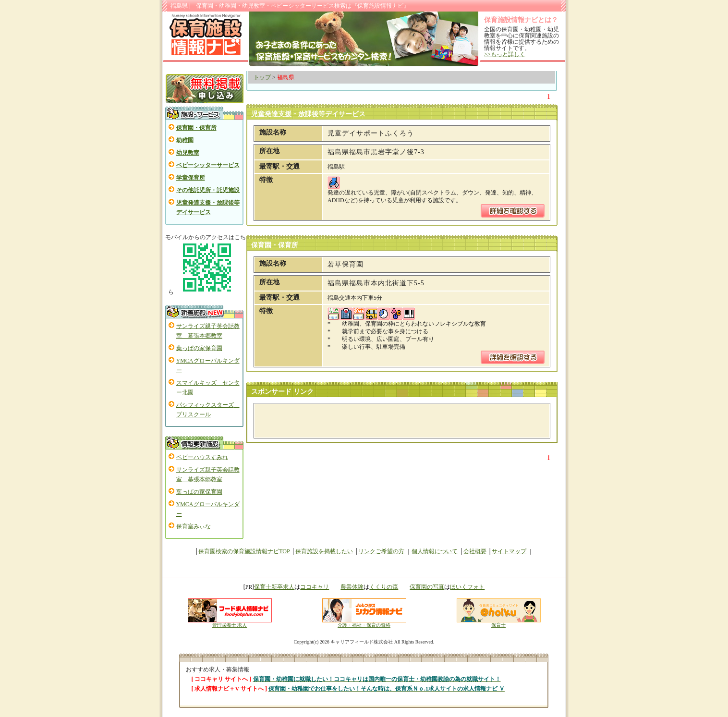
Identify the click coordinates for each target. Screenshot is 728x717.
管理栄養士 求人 (230, 625)
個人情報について (435, 551)
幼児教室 (188, 153)
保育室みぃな (194, 526)
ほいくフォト (467, 587)
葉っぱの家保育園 (199, 348)
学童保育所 (191, 178)
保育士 (499, 623)
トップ (262, 77)
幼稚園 (185, 140)
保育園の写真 (427, 587)
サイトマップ (509, 551)
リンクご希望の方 (381, 551)
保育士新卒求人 (274, 587)
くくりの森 (384, 587)
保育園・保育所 (196, 128)
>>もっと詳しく (505, 54)
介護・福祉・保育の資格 (364, 623)
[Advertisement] (372, 421)
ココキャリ (315, 587)
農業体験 (352, 587)
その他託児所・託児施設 (208, 190)
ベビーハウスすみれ (202, 457)
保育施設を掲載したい (324, 551)
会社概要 (475, 551)
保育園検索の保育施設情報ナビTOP (244, 551)
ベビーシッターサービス (208, 165)
